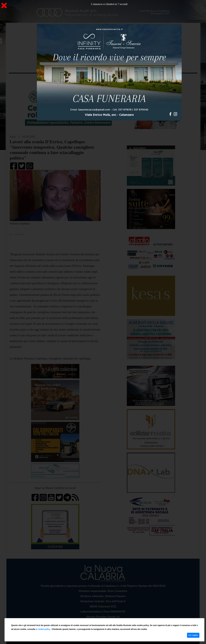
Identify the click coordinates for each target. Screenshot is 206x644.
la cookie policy (43, 629)
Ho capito (193, 635)
